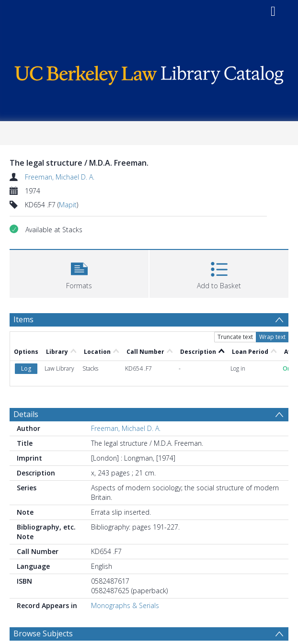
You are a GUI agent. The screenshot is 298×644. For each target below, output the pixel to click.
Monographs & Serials (125, 605)
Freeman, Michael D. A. (60, 177)
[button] (79, 273)
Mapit (68, 205)
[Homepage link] (149, 73)
